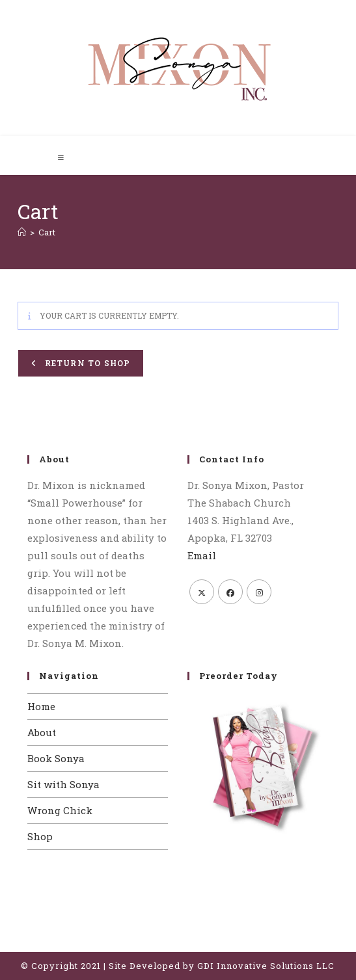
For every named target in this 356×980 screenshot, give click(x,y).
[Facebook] (230, 592)
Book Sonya (56, 758)
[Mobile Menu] (62, 158)
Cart (47, 232)
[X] (202, 592)
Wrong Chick (60, 810)
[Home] (22, 232)
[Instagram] (259, 592)
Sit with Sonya (63, 784)
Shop (40, 836)
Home (41, 706)
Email (202, 555)
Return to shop (86, 363)
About (42, 732)
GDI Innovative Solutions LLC (266, 966)
